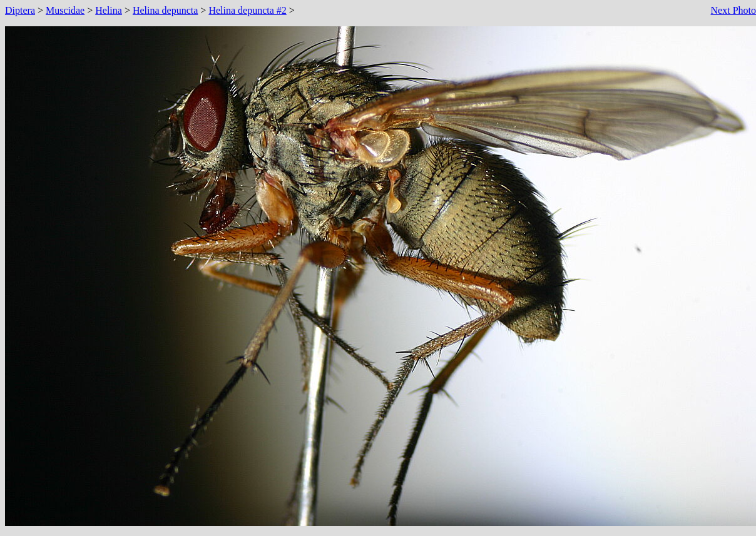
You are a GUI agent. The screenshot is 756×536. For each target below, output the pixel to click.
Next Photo (733, 10)
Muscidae (65, 10)
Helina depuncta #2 (247, 10)
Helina (109, 10)
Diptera (20, 10)
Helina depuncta (165, 10)
